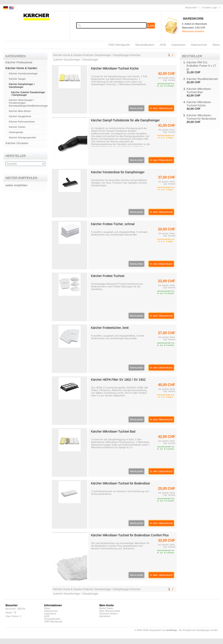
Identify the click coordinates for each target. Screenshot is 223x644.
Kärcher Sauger (17, 79)
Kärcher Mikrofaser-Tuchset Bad (113, 431)
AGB (163, 45)
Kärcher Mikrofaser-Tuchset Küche (115, 68)
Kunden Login (210, 8)
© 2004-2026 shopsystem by (156, 630)
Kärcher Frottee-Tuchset (108, 276)
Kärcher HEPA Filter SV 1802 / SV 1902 (118, 380)
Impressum (178, 45)
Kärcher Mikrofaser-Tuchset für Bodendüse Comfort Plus (130, 535)
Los (151, 26)
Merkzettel (136, 108)
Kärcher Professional (19, 62)
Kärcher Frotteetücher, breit (110, 328)
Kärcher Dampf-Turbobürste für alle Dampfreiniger (125, 120)
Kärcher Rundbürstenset (202, 79)
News (216, 45)
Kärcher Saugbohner (20, 116)
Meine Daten (106, 608)
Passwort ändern (109, 614)
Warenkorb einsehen (193, 31)
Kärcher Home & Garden (21, 68)
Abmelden (105, 616)
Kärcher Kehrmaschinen (22, 122)
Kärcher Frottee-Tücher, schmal (113, 224)
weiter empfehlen (16, 185)
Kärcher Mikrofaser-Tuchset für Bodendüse (120, 483)
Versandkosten (145, 45)
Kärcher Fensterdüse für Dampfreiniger (118, 172)
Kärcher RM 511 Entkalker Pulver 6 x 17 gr (201, 66)
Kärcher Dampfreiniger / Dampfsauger (22, 86)
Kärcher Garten (17, 127)
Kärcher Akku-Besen (20, 111)
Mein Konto (107, 605)
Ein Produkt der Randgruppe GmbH (198, 630)
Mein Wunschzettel (110, 611)
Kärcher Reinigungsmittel (22, 137)
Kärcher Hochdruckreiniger (23, 73)
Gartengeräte (16, 132)
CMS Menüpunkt (119, 45)
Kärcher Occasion (17, 143)
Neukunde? (191, 8)
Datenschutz (199, 45)
